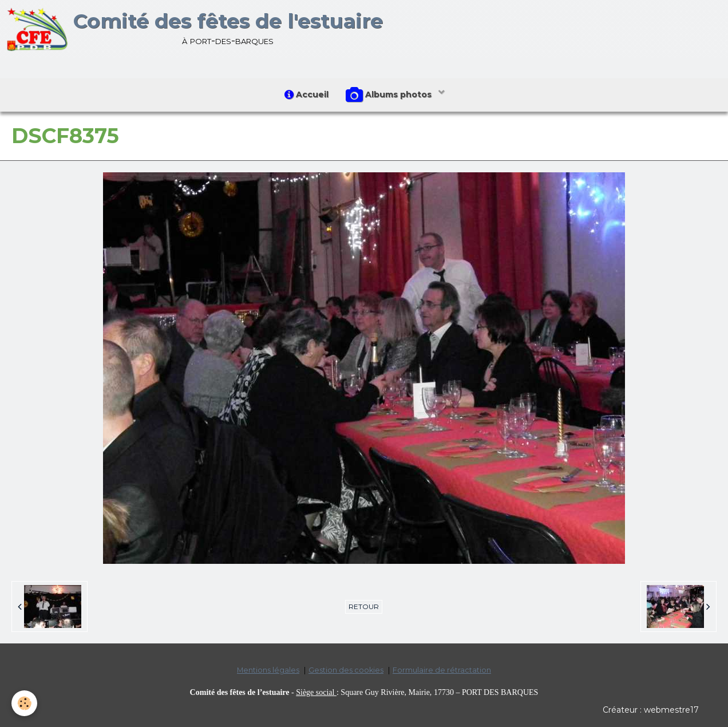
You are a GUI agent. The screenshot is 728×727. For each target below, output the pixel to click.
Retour (364, 607)
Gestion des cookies (346, 670)
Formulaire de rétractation (442, 670)
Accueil (306, 94)
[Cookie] (24, 703)
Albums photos (390, 95)
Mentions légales (268, 670)
